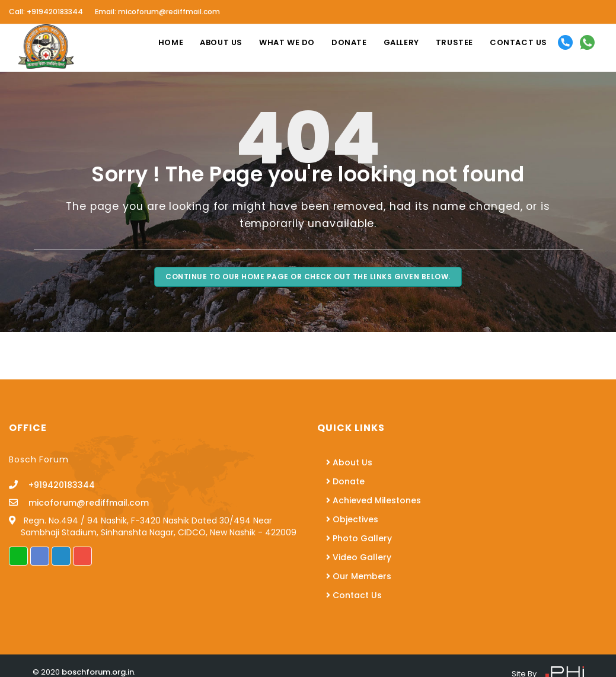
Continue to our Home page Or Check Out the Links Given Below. (308, 277)
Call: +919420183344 (46, 12)
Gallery (401, 42)
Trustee (454, 42)
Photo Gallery (359, 538)
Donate (349, 42)
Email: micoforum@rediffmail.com (157, 12)
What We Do (287, 42)
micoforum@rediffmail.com (85, 503)
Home (171, 42)
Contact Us (354, 595)
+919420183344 (58, 485)
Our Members (359, 576)
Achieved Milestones (374, 500)
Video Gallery (359, 557)
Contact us (518, 42)
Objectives (352, 519)
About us (221, 42)
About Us (349, 462)
